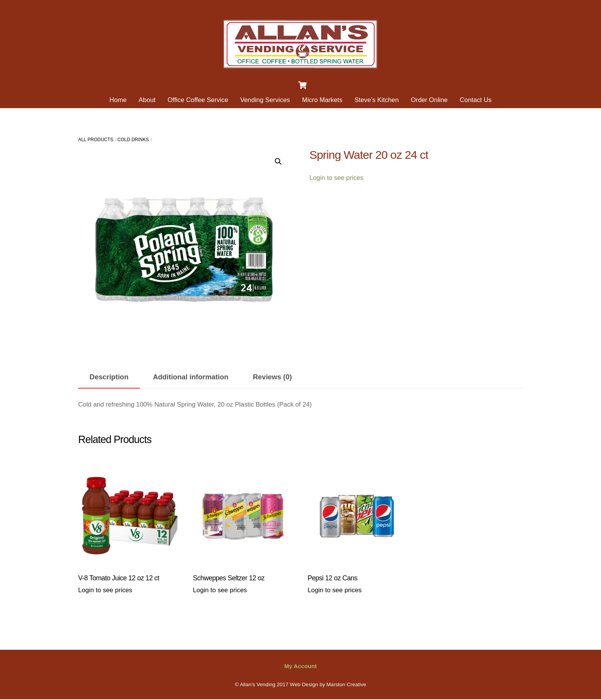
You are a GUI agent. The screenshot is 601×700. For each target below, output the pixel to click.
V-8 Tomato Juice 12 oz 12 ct (119, 578)
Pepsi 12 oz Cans (333, 578)
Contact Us (475, 100)
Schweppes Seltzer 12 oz (229, 578)
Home (118, 100)
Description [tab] (109, 377)
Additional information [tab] (191, 377)
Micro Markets (322, 100)
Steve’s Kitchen (377, 100)
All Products (96, 140)
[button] (278, 161)
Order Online (429, 100)
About (147, 100)
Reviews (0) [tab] (273, 377)
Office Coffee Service (198, 100)
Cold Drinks (133, 140)
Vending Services (265, 100)
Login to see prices (336, 178)
